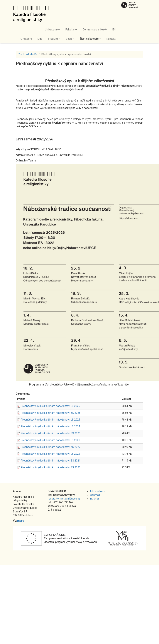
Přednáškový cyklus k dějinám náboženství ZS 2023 (51, 433)
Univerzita (52, 30)
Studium (54, 39)
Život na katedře (90, 39)
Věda (70, 39)
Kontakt (111, 39)
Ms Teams (30, 161)
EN (114, 30)
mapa (21, 521)
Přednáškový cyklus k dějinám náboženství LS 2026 (50, 406)
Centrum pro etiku (95, 30)
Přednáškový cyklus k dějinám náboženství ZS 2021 (51, 461)
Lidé (40, 39)
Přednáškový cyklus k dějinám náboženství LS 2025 (50, 420)
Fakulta (71, 30)
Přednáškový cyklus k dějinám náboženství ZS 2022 (51, 447)
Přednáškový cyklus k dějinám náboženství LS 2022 (50, 454)
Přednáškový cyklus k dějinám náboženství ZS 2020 (51, 467)
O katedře (26, 39)
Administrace (98, 491)
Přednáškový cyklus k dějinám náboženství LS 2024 (50, 426)
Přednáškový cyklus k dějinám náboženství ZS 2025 (51, 413)
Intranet (94, 499)
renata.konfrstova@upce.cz (64, 499)
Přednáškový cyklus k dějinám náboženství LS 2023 (50, 440)
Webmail (95, 495)
